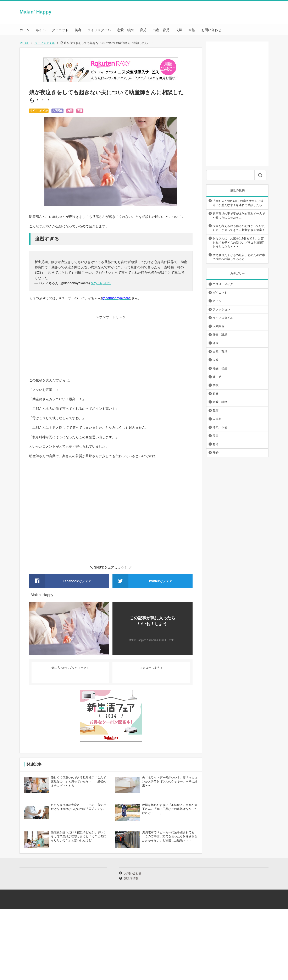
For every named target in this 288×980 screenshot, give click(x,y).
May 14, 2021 (101, 283)
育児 (143, 30)
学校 (216, 385)
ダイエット (60, 30)
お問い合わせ (211, 30)
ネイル (41, 30)
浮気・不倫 (220, 427)
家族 (192, 30)
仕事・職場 (220, 335)
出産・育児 (161, 30)
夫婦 (179, 30)
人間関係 (57, 111)
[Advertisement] (111, 349)
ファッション (221, 309)
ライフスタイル (99, 30)
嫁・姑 (217, 377)
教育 (216, 410)
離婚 (216, 453)
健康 (216, 343)
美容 (78, 30)
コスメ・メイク (223, 284)
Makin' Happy (35, 12)
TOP (24, 43)
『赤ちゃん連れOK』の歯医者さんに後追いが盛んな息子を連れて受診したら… (239, 203)
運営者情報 (131, 879)
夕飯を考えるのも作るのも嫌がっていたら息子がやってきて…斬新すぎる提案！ (239, 228)
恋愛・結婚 (125, 30)
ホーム (24, 30)
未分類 (217, 419)
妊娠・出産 (220, 368)
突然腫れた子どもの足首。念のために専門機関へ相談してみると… (239, 257)
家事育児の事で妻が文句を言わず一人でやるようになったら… (239, 216)
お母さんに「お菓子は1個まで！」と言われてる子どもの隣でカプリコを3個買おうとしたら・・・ (238, 242)
